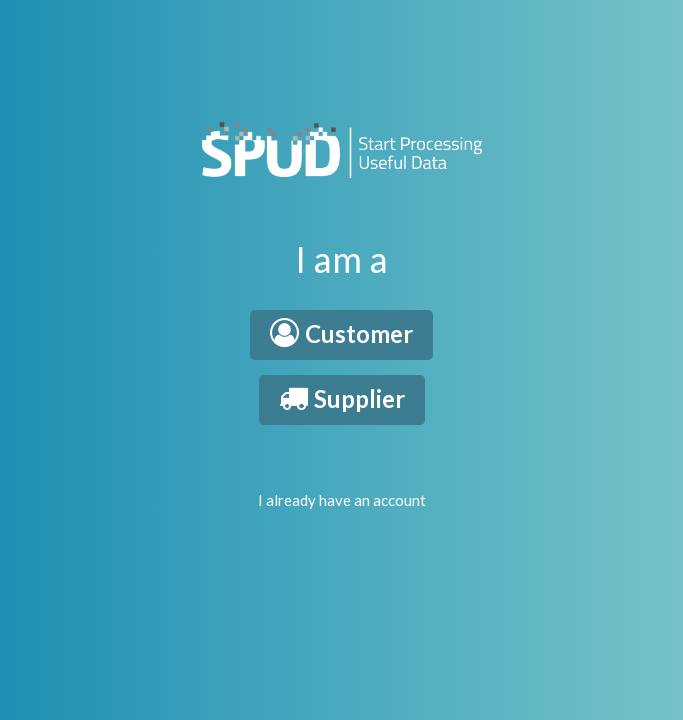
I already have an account (342, 500)
